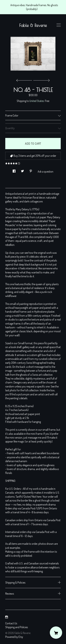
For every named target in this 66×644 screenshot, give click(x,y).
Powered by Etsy (14, 637)
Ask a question (45, 171)
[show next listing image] (41, 79)
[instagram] (7, 617)
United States (37, 101)
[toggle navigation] (59, 25)
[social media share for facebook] (14, 170)
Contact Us (11, 623)
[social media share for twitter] (22, 170)
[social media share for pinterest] (31, 170)
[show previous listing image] (25, 79)
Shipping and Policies (17, 627)
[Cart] (56, 633)
